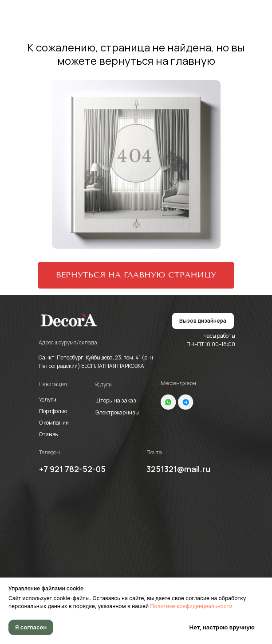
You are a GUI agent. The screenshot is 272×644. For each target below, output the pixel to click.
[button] (203, 321)
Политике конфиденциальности (191, 606)
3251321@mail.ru (178, 469)
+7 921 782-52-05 (72, 469)
